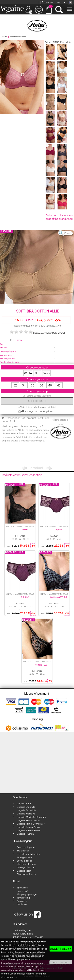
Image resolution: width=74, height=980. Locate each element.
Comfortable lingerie (9, 362)
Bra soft (4, 347)
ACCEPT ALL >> (61, 949)
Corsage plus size (26, 867)
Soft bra (25, 530)
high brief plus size (26, 864)
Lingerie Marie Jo (26, 813)
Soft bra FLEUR (42, 665)
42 (59, 385)
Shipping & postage (27, 894)
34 (24, 385)
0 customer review (42, 333)
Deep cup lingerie (26, 847)
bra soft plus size (8, 358)
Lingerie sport (24, 871)
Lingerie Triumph (25, 834)
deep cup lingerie (8, 351)
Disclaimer (22, 904)
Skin (37, 373)
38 (41, 385)
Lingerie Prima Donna (28, 820)
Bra (2, 344)
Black (46, 373)
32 (15, 385)
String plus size (24, 857)
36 (33, 385)
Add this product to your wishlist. (37, 407)
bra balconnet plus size (28, 854)
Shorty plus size (25, 861)
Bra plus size (23, 850)
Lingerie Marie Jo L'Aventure (31, 817)
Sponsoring (23, 887)
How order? (22, 891)
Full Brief (25, 597)
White (28, 373)
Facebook (48, 2)
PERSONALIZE (61, 962)
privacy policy (10, 977)
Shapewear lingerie (27, 874)
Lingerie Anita (24, 803)
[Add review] (59, 333)
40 (50, 385)
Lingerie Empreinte (27, 810)
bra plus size (6, 355)
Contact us (22, 901)
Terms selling (23, 898)
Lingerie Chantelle (26, 807)
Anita (5, 36)
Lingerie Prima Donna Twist (31, 824)
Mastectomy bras (18, 36)
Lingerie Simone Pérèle (29, 830)
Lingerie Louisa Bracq (28, 827)
